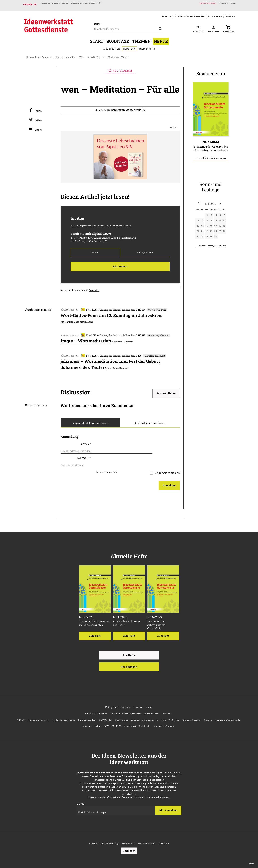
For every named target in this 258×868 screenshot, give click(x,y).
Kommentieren (166, 391)
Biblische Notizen (191, 709)
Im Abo (95, 250)
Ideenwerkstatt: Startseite (39, 54)
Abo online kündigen (164, 716)
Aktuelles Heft (112, 46)
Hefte (161, 38)
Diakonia (208, 709)
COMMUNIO (105, 709)
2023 (81, 54)
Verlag (219, 4)
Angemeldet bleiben (167, 463)
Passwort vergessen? (107, 461)
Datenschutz (128, 833)
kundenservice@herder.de (137, 716)
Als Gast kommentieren (150, 421)
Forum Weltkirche (170, 709)
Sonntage (118, 38)
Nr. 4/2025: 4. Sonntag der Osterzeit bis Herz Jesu (108, 307)
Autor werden (215, 14)
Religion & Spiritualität (90, 4)
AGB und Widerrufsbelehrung (104, 833)
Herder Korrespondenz (63, 709)
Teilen (38, 108)
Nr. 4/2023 (93, 54)
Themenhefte (147, 46)
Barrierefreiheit (146, 833)
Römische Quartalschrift (228, 709)
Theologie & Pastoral (56, 4)
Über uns (167, 14)
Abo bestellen (129, 656)
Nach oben (129, 840)
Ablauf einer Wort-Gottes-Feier (190, 14)
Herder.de (30, 4)
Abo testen (120, 264)
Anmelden (94, 288)
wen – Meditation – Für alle (115, 54)
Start (97, 38)
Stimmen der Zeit (87, 709)
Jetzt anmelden (168, 800)
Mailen (39, 127)
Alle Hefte (129, 644)
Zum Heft (95, 625)
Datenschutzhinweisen (157, 787)
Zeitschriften (201, 4)
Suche (97, 21)
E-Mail (86, 442)
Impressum (163, 833)
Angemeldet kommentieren (90, 421)
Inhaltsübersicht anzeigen (212, 155)
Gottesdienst (121, 709)
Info (232, 4)
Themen (142, 38)
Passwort (83, 452)
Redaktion (230, 14)
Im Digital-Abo (145, 250)
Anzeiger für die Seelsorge (145, 709)
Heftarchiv (129, 46)
